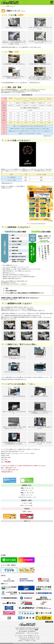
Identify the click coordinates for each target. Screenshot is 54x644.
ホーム (3, 6)
